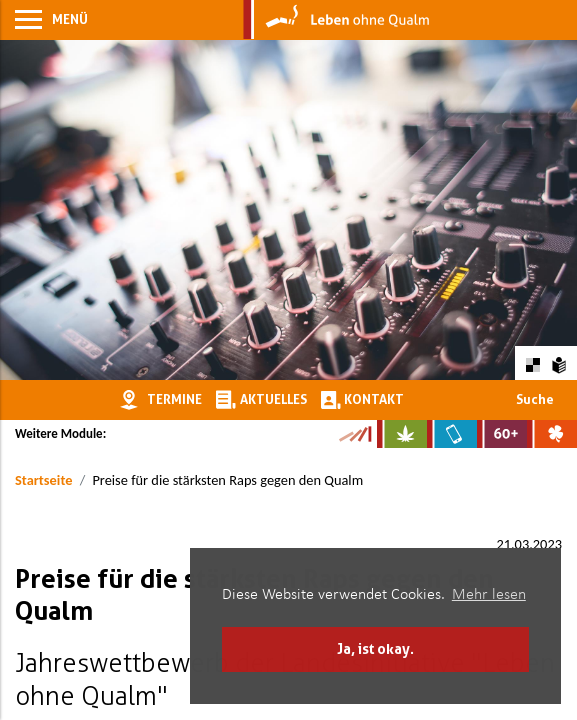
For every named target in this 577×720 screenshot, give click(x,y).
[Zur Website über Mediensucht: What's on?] (452, 434)
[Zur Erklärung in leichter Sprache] (559, 362)
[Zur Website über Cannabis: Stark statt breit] (402, 434)
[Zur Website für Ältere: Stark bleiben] (502, 434)
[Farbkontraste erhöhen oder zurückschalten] (532, 362)
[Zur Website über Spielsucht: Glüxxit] (552, 434)
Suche (535, 399)
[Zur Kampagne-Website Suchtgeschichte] (354, 434)
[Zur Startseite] (336, 20)
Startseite (43, 480)
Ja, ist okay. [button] (375, 648)
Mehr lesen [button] (489, 595)
